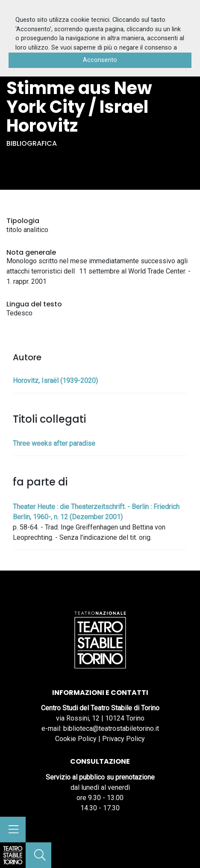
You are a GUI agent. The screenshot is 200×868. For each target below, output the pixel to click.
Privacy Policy (124, 739)
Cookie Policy (76, 739)
